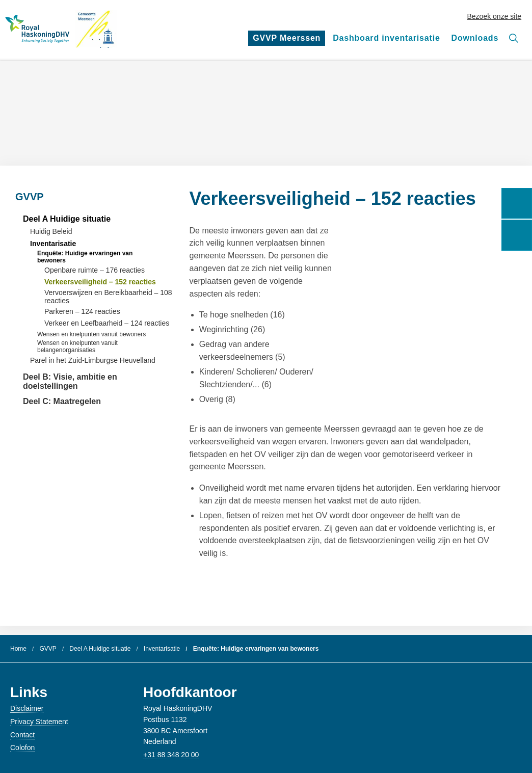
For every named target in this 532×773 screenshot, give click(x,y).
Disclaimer (27, 708)
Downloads (475, 38)
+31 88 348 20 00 (171, 755)
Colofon (22, 748)
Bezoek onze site (495, 16)
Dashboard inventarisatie (386, 38)
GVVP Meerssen (287, 40)
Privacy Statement (39, 722)
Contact (22, 735)
